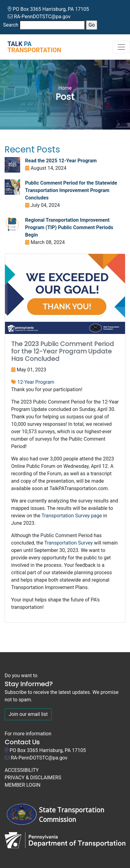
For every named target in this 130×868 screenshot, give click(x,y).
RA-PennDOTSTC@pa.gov (42, 17)
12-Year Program (36, 382)
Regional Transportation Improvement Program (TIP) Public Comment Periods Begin (69, 227)
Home (65, 88)
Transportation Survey (68, 543)
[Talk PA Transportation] (31, 47)
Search (11, 25)
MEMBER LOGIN (23, 785)
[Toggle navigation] (121, 47)
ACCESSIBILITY (22, 770)
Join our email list (28, 714)
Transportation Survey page (72, 516)
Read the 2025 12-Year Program (61, 161)
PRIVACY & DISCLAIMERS (33, 778)
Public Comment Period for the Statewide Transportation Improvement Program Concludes (71, 190)
